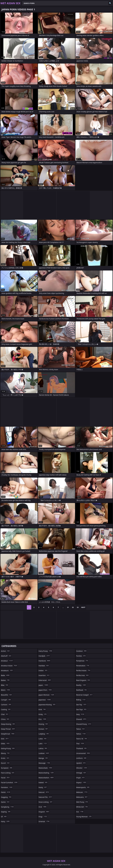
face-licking (8, 773)
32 (73, 607)
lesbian (44, 753)
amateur (7, 661)
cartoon (6, 705)
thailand (82, 748)
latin (43, 743)
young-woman (84, 817)
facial (6, 778)
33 (78, 607)
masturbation (46, 778)
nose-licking (46, 802)
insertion (44, 675)
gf (4, 817)
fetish (6, 792)
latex (43, 739)
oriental (44, 821)
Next (83, 607)
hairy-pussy (46, 651)
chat (5, 714)
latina (43, 748)
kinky (43, 714)
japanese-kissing (47, 705)
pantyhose (82, 661)
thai (80, 743)
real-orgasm (83, 680)
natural (44, 792)
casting (6, 709)
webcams (82, 797)
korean (43, 729)
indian (43, 670)
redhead (82, 690)
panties (81, 656)
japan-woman (46, 695)
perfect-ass (83, 675)
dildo (5, 743)
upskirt (81, 763)
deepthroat (8, 734)
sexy (80, 714)
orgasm (44, 812)
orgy (43, 817)
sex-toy (82, 705)
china (5, 719)
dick (5, 739)
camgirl (6, 700)
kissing (43, 724)
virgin (81, 778)
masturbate (46, 768)
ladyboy (44, 734)
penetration (83, 666)
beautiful (7, 695)
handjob (44, 656)
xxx (80, 812)
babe (5, 675)
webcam (82, 792)
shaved (82, 719)
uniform (82, 758)
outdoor (82, 651)
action (6, 651)
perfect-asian (83, 670)
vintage (81, 773)
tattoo (81, 734)
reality (81, 685)
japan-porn (45, 690)
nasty (43, 787)
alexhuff (6, 656)
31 (68, 607)
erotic (5, 758)
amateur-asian (9, 666)
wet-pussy (82, 802)
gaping (6, 812)
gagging (6, 797)
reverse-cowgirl (85, 695)
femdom (7, 787)
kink (42, 709)
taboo (81, 729)
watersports (83, 787)
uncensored (83, 753)
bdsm (6, 690)
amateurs (7, 670)
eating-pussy (8, 748)
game (5, 802)
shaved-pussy (84, 724)
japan (44, 685)
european (7, 768)
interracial (45, 680)
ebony (5, 753)
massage (44, 763)
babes (5, 680)
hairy (6, 821)
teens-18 (82, 739)
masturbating (46, 773)
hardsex (44, 666)
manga (43, 758)
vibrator (82, 768)
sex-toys (82, 709)
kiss (43, 719)
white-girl (82, 807)
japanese (45, 700)
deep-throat (8, 729)
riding (81, 700)
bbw (5, 685)
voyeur (81, 782)
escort (5, 763)
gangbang (8, 807)
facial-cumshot (9, 782)
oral (43, 807)
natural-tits (46, 797)
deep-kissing (8, 724)
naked (43, 782)
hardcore (45, 661)
